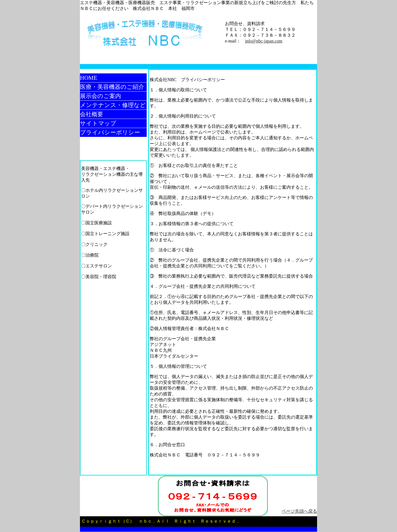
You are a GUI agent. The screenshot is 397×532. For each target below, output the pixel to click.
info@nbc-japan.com (264, 41)
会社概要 (92, 114)
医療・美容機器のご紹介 (112, 87)
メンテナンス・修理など (113, 105)
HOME (89, 78)
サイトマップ (98, 123)
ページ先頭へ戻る (299, 511)
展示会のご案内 (100, 96)
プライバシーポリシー (110, 132)
